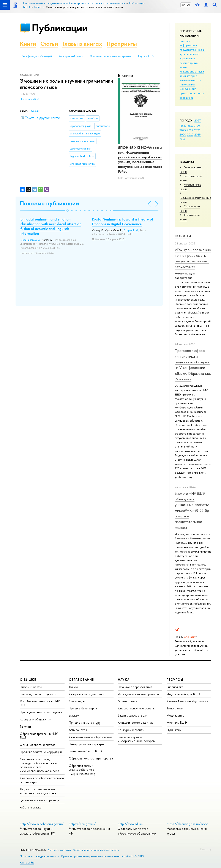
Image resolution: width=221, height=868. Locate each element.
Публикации (60, 28)
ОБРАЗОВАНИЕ (81, 680)
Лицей (73, 687)
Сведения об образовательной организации (42, 780)
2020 (183, 134)
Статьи (49, 44)
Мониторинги (128, 701)
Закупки (25, 727)
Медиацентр (175, 715)
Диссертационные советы (137, 708)
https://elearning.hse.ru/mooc (187, 824)
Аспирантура (78, 730)
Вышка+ (74, 715)
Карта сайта (27, 862)
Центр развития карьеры (86, 744)
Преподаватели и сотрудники (41, 712)
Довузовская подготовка (87, 694)
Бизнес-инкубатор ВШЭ (85, 751)
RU (183, 5)
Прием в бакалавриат (84, 708)
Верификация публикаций (37, 56)
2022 (190, 130)
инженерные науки (192, 71)
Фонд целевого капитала (38, 745)
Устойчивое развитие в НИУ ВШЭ (40, 703)
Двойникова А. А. (31, 240)
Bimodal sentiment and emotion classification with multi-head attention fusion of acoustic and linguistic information (51, 226)
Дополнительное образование (91, 737)
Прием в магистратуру (85, 722)
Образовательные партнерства (91, 758)
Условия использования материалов (96, 850)
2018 (198, 134)
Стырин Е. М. (131, 230)
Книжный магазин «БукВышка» (187, 701)
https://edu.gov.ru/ (82, 824)
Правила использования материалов (110, 56)
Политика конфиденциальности (39, 856)
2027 (198, 120)
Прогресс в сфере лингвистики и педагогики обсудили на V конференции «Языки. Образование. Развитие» (193, 365)
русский (35, 111)
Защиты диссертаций (133, 715)
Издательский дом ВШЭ (183, 694)
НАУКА (124, 680)
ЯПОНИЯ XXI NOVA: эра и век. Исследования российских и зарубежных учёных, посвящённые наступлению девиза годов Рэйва (140, 159)
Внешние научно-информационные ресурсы (137, 739)
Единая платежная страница (39, 800)
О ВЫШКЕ (28, 680)
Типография (175, 708)
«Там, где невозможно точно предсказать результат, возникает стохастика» (193, 258)
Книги (28, 44)
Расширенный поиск (71, 56)
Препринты (122, 44)
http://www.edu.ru (130, 824)
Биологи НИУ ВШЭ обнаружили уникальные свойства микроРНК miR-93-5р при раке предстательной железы (192, 510)
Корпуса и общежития (36, 719)
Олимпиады (77, 701)
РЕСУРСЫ (175, 680)
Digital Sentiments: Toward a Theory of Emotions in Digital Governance (122, 222)
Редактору (206, 849)
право (184, 93)
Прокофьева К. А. (30, 99)
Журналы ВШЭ (177, 722)
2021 (197, 130)
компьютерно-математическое (190, 78)
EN (188, 5)
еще (182, 139)
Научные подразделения (135, 687)
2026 (183, 126)
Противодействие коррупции (41, 752)
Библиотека (175, 687)
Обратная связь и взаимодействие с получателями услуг (83, 770)
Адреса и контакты (59, 850)
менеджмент (188, 89)
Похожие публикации (50, 203)
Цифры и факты (31, 687)
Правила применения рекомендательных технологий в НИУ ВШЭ (103, 856)
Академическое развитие (136, 722)
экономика (186, 98)
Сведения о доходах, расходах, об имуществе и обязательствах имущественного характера (39, 765)
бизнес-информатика (188, 43)
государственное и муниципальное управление (192, 54)
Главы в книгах (82, 44)
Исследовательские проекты (138, 694)
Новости (183, 236)
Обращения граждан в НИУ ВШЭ (39, 736)
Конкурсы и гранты (131, 730)
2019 (190, 134)
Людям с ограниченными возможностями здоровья (38, 791)
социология (196, 93)
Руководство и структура (38, 694)
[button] (68, 211)
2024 (197, 126)
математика (187, 84)
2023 (183, 130)
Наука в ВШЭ (146, 56)
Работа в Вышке (31, 807)
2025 (190, 126)
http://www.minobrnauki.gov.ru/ (42, 824)
